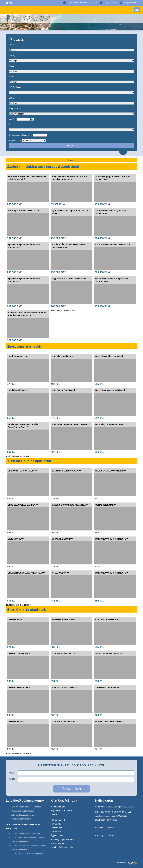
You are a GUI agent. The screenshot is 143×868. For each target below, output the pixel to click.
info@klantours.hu (130, 3)
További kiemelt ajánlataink (62, 311)
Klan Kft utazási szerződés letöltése (26, 807)
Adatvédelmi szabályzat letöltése (25, 815)
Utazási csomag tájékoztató (23, 811)
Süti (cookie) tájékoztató (21, 819)
